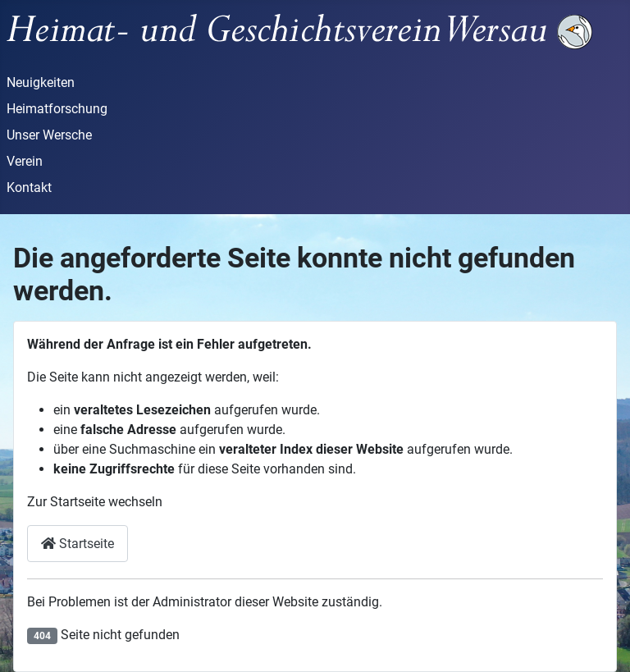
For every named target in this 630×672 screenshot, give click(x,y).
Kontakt (29, 187)
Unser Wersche (49, 135)
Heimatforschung (57, 109)
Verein (25, 161)
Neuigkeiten (41, 82)
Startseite (78, 544)
